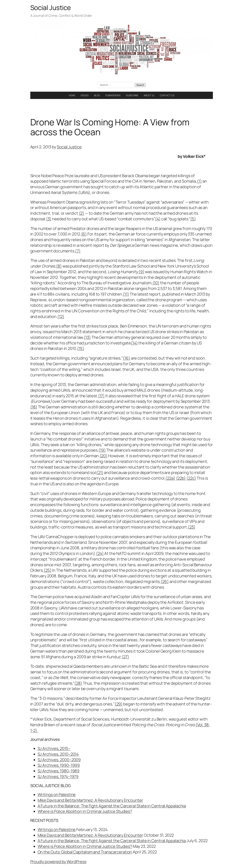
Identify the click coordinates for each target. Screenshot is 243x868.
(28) (78, 683)
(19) (102, 450)
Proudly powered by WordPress (58, 862)
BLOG (97, 95)
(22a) (170, 478)
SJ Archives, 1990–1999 (59, 765)
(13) (87, 337)
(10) (156, 283)
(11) (126, 294)
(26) (165, 582)
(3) (49, 219)
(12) (61, 317)
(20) (104, 456)
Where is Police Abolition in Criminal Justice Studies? (85, 811)
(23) (192, 527)
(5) (193, 219)
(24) (100, 553)
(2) (82, 213)
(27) (125, 657)
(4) (158, 219)
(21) (100, 473)
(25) (48, 570)
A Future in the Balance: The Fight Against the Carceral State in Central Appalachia (112, 806)
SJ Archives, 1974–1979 (58, 777)
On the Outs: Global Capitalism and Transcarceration (85, 852)
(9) (141, 272)
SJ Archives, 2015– (54, 748)
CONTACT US (167, 95)
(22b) (181, 478)
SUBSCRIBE (132, 95)
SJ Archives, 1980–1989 (59, 771)
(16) (127, 358)
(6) (84, 234)
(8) (59, 266)
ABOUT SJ (149, 95)
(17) (101, 396)
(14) (134, 343)
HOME (72, 95)
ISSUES (85, 95)
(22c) (191, 478)
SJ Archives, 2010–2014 (58, 754)
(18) (34, 407)
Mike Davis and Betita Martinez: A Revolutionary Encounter (90, 800)
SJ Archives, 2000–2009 (59, 760)
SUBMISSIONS (113, 95)
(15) (81, 348)
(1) (199, 181)
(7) (78, 251)
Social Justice (51, 8)
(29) (119, 704)
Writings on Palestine (57, 795)
